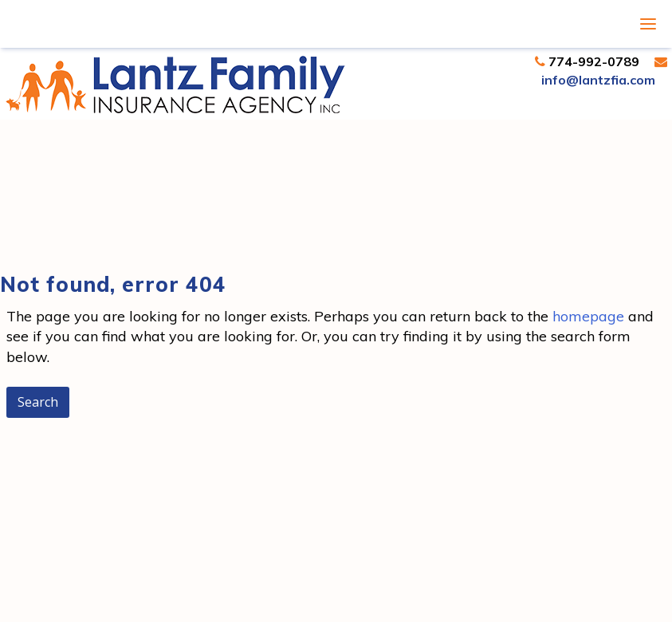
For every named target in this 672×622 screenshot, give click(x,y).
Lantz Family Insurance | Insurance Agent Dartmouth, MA (175, 85)
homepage (588, 316)
